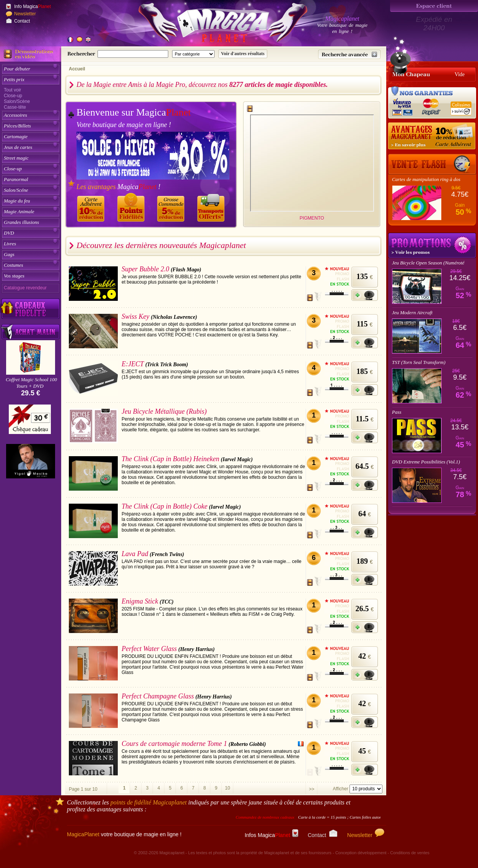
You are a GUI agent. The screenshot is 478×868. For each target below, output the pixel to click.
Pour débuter (17, 69)
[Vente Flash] (432, 164)
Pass (397, 412)
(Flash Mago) (186, 270)
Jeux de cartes (18, 147)
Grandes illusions (21, 222)
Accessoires (15, 115)
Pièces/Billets (17, 126)
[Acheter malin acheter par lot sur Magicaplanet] (31, 332)
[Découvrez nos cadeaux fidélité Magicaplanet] (31, 309)
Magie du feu (17, 201)
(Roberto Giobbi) (247, 744)
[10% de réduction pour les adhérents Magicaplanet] (432, 136)
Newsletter (25, 14)
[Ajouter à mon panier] (365, 295)
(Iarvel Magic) (237, 459)
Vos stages (14, 276)
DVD (9, 233)
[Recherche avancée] (349, 54)
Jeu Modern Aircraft (412, 312)
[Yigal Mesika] (31, 461)
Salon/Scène (17, 101)
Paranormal (16, 179)
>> (312, 789)
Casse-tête (15, 107)
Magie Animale (19, 211)
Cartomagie (16, 136)
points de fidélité (149, 802)
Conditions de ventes (410, 853)
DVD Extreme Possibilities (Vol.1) (426, 462)
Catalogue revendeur (25, 288)
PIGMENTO (312, 218)
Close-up (13, 96)
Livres (10, 244)
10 (227, 788)
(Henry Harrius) (196, 649)
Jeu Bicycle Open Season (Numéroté (428, 263)
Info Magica (33, 7)
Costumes (14, 265)
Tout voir (12, 90)
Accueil (77, 69)
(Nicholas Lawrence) (174, 317)
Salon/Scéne (16, 190)
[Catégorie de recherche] (193, 54)
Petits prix (14, 79)
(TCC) (167, 602)
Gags (9, 254)
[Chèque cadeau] (30, 422)
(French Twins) (167, 554)
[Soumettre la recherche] (243, 54)
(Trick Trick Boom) (167, 365)
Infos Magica (272, 835)
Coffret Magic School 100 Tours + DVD (31, 383)
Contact (22, 21)
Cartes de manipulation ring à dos (426, 179)
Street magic (16, 158)
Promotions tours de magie (432, 245)
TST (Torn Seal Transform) (419, 362)
